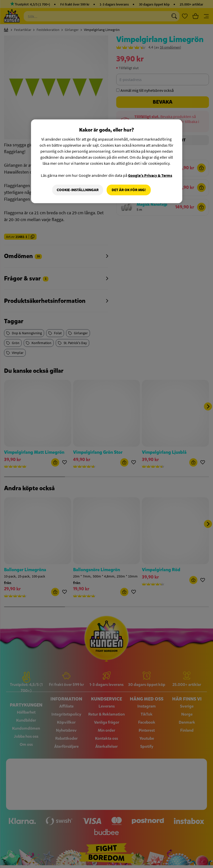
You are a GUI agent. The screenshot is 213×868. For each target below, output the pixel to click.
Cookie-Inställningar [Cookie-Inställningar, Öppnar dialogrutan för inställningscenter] (78, 190)
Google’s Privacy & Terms (150, 175)
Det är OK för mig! (129, 190)
